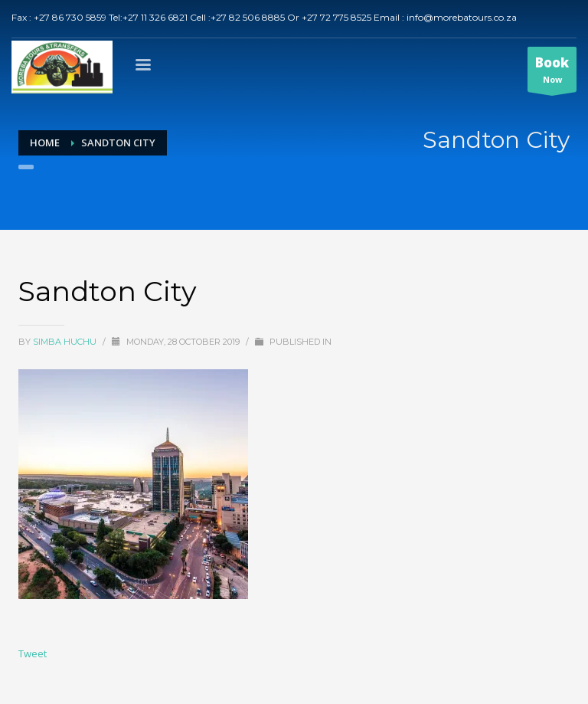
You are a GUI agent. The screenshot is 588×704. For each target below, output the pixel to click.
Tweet (33, 653)
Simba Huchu (66, 342)
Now (552, 73)
